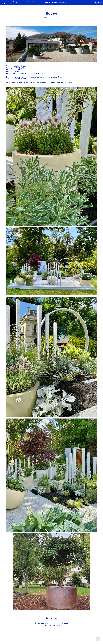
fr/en (4, 3)
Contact (36, 2)
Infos (30, 2)
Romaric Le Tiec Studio (54, 3)
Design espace (6, 2)
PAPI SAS (20, 68)
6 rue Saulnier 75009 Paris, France (52, 623)
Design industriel (20, 2)
